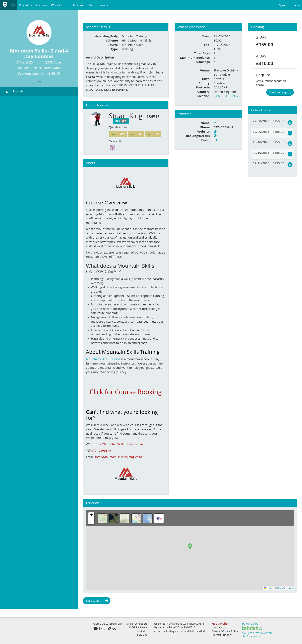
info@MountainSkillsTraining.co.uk (119, 457)
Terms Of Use (219, 627)
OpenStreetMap (285, 588)
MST (217, 123)
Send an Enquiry (280, 92)
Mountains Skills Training (103, 359)
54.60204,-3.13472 (227, 96)
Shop (92, 5)
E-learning (77, 5)
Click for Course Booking (126, 392)
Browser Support (222, 635)
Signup (284, 5)
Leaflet (268, 588)
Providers (26, 5)
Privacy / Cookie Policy (225, 631)
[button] (190, 547)
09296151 (200, 624)
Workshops (59, 5)
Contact (105, 5)
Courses (42, 5)
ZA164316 (190, 627)
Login (296, 5)
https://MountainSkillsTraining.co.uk (119, 444)
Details (14, 91)
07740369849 (101, 450)
